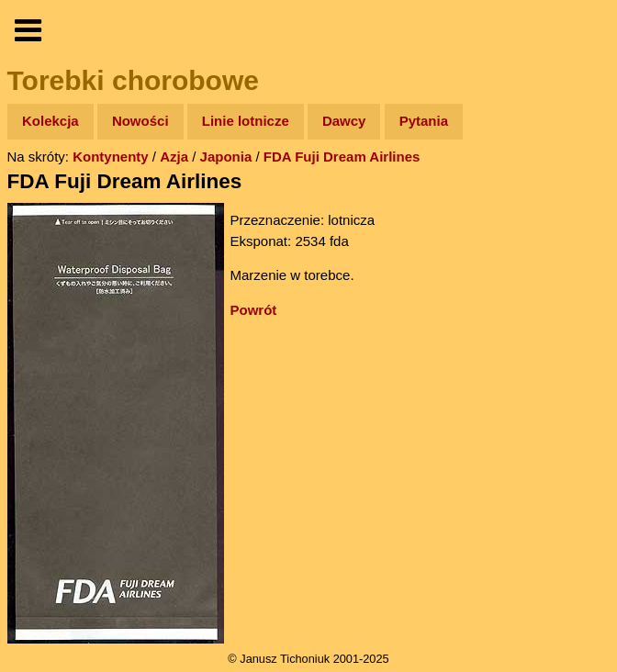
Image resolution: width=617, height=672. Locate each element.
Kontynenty (111, 157)
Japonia (226, 157)
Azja (174, 157)
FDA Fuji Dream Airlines (342, 157)
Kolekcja (50, 121)
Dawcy (344, 121)
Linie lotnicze (246, 121)
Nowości (140, 121)
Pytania (424, 121)
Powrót (254, 310)
